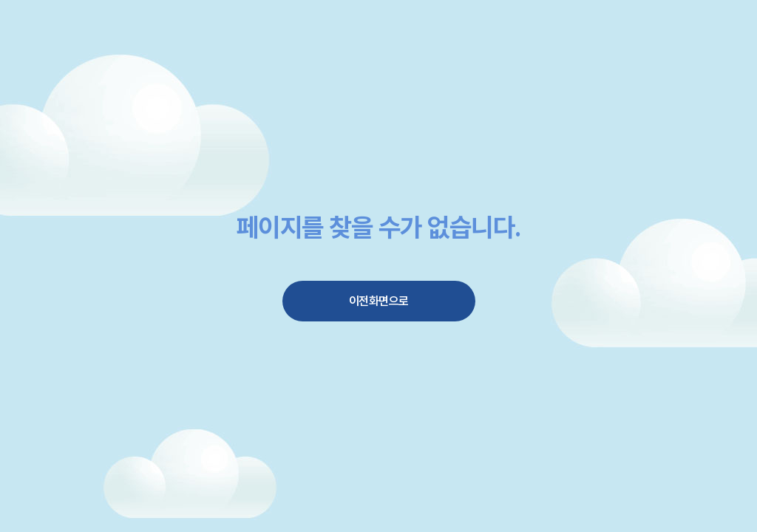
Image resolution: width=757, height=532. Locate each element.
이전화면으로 (379, 301)
